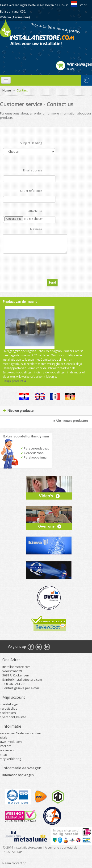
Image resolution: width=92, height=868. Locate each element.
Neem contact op (14, 863)
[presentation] (46, 265)
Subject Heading (31, 143)
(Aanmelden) (21, 17)
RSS (47, 647)
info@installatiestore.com (24, 680)
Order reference (31, 191)
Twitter (39, 647)
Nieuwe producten (21, 411)
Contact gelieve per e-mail (21, 688)
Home (7, 90)
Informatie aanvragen (18, 775)
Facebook (31, 647)
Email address (33, 170)
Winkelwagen (79, 64)
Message (36, 229)
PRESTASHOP (12, 852)
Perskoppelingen (34, 457)
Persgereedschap (35, 448)
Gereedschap (32, 453)
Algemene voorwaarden (62, 847)
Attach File (35, 211)
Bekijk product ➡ (14, 381)
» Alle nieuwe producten (71, 421)
